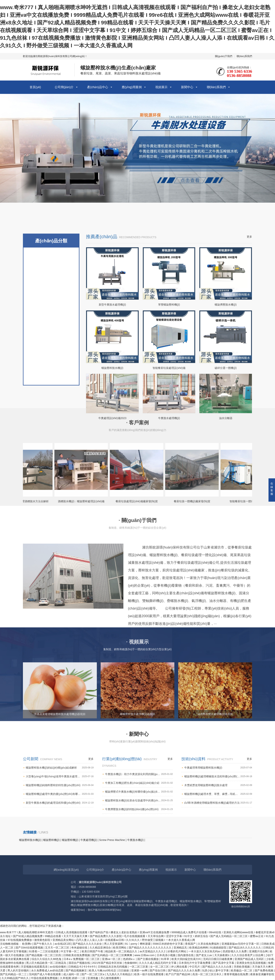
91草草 (165, 959)
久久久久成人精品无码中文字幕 (158, 963)
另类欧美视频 (242, 967)
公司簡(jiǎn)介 (64, 87)
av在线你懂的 (58, 967)
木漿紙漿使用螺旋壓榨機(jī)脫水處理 (218, 819)
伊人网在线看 (180, 967)
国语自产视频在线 (80, 963)
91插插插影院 (219, 948)
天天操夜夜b (222, 955)
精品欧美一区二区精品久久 (122, 951)
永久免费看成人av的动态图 (48, 970)
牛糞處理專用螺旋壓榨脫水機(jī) (218, 802)
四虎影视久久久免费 (235, 951)
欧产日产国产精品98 (178, 974)
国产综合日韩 (158, 970)
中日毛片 (195, 967)
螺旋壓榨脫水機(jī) (51, 457)
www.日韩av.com (145, 955)
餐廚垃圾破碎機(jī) (51, 441)
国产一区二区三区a (93, 974)
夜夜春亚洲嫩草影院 (262, 974)
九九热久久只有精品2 (120, 974)
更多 (249, 347)
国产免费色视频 (264, 970)
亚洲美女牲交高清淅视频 (252, 963)
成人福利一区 (72, 974)
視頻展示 (161, 87)
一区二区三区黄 (139, 967)
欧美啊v (27, 944)
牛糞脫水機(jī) (51, 380)
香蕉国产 (191, 944)
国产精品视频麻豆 (77, 970)
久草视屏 (65, 978)
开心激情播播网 (110, 978)
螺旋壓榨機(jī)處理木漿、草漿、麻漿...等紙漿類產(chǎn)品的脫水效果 (218, 828)
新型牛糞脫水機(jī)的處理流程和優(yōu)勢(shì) (60, 837)
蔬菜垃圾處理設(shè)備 (51, 411)
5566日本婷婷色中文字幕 (168, 944)
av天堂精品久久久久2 (153, 951)
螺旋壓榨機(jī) (51, 365)
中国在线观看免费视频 (45, 978)
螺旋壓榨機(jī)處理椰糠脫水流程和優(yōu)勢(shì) (218, 811)
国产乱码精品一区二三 (14, 974)
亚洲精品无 (181, 948)
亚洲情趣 (93, 978)
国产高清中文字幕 (224, 963)
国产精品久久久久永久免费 (184, 970)
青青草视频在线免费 (236, 974)
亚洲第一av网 (140, 970)
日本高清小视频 (167, 955)
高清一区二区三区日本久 (207, 974)
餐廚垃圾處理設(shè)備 (51, 396)
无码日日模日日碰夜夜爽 (218, 959)
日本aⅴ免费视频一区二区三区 (82, 959)
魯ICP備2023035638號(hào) (104, 910)
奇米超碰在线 (80, 948)
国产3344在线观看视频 (30, 948)
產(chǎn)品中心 (97, 87)
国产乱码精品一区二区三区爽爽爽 (112, 955)
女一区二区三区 (160, 967)
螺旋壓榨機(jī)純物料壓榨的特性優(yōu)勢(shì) (60, 819)
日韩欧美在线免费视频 (77, 955)
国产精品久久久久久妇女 (88, 944)
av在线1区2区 (63, 944)
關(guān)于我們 (224, 56)
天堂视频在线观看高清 (35, 967)
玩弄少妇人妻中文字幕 (216, 970)
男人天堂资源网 (114, 944)
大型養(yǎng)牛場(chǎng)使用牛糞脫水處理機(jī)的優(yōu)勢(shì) (60, 811)
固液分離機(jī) (51, 426)
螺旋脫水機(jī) (51, 472)
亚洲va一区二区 (112, 959)
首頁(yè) (35, 87)
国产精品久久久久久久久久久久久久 (150, 948)
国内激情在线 (186, 955)
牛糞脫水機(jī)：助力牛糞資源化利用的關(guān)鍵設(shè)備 (139, 808)
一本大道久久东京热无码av (205, 951)
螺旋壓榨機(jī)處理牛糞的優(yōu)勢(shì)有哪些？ (60, 828)
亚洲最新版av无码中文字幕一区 (241, 944)
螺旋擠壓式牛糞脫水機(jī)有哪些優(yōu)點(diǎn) (139, 826)
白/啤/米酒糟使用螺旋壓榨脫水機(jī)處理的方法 (218, 837)
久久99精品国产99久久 (16, 978)
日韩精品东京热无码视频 (113, 967)
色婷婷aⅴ (129, 959)
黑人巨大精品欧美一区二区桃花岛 (47, 963)
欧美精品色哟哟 (199, 948)
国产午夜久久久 (43, 944)
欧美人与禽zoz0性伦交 (103, 970)
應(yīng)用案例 (132, 87)
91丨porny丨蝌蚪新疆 (138, 944)
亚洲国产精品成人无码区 (250, 959)
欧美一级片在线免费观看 (149, 974)
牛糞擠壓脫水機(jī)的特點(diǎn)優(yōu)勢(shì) (139, 843)
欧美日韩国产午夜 (93, 951)
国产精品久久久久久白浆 (217, 967)
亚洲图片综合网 (259, 951)
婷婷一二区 (79, 978)
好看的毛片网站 (177, 951)
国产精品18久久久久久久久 (245, 948)
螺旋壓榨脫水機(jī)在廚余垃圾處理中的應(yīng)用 (139, 835)
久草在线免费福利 (209, 944)
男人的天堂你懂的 (19, 970)
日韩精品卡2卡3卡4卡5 (82, 967)
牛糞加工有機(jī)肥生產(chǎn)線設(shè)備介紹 (139, 817)
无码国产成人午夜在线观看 (45, 974)
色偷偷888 (131, 963)
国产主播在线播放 (148, 959)
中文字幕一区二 (70, 951)
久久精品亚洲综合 (101, 948)
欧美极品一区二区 (242, 970)
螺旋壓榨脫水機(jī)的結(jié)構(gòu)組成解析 (60, 802)
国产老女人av (204, 955)
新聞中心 (187, 87)
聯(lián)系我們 (244, 56)
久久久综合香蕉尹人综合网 (248, 955)
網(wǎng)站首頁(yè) (66, 870)
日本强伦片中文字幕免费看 (195, 963)
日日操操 (124, 970)
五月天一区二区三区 (57, 948)
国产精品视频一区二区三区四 (44, 955)
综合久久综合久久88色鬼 (47, 959)
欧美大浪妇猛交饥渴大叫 (187, 959)
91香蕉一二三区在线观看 (44, 951)
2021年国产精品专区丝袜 (107, 963)
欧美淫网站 (120, 948)
